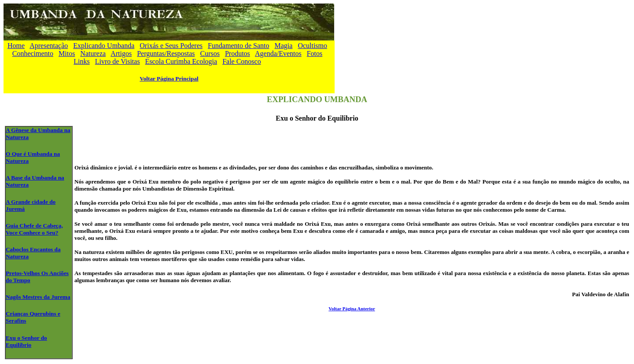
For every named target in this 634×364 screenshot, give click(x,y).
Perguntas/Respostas (166, 53)
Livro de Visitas (118, 61)
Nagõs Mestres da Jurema (38, 297)
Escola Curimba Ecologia (181, 61)
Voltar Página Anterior (352, 309)
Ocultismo (312, 46)
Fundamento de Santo (239, 46)
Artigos (121, 53)
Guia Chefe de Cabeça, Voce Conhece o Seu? (34, 229)
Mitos (67, 53)
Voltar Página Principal (169, 79)
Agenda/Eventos (278, 53)
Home (16, 46)
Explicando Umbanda (104, 46)
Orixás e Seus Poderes (171, 46)
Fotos (315, 53)
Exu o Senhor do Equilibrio (26, 341)
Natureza (93, 53)
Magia (284, 46)
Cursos (210, 53)
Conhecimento (33, 53)
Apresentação (49, 46)
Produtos (238, 53)
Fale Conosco (242, 61)
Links (81, 61)
